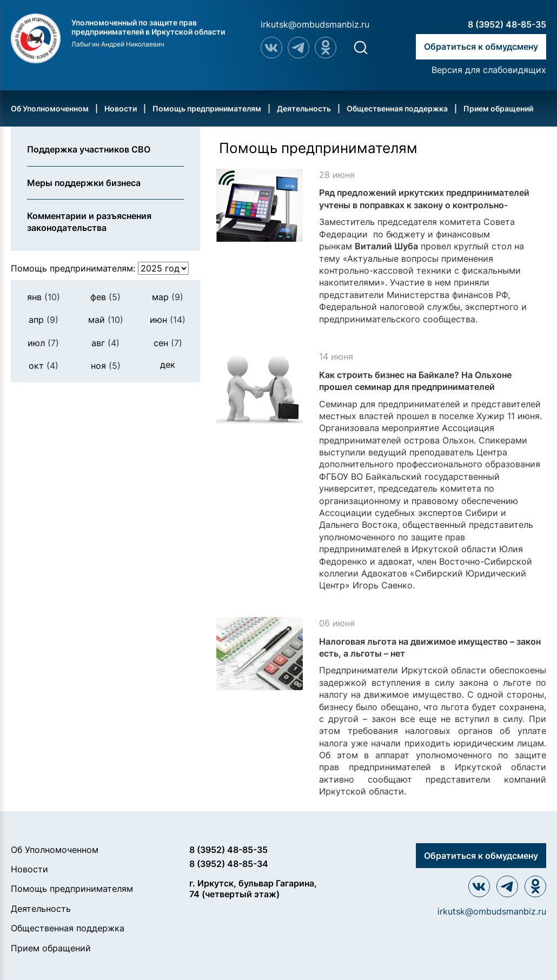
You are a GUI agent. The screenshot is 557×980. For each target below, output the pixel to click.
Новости (121, 108)
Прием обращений (498, 108)
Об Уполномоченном (50, 108)
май (106, 320)
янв (44, 297)
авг (105, 343)
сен (168, 343)
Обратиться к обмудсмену (481, 47)
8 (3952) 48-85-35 (507, 24)
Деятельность (304, 108)
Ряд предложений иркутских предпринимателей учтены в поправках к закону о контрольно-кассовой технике (424, 205)
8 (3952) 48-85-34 (229, 864)
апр (44, 320)
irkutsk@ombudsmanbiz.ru (315, 24)
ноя (106, 366)
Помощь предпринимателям (207, 108)
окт (44, 366)
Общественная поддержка (397, 108)
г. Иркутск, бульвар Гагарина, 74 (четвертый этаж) (253, 888)
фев (105, 297)
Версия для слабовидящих (489, 70)
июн (168, 320)
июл (43, 343)
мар (168, 297)
